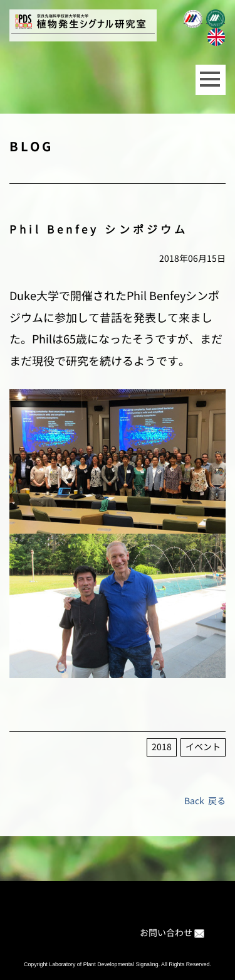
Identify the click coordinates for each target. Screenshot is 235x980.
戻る (217, 801)
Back (194, 801)
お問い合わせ (166, 933)
